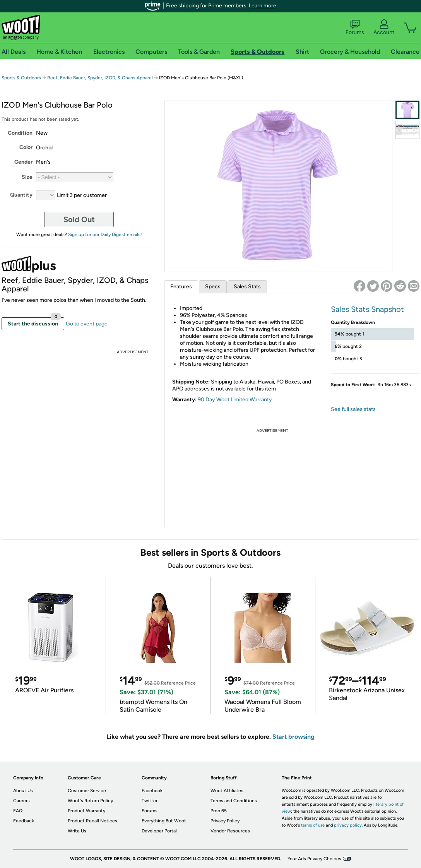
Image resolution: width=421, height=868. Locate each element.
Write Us (77, 831)
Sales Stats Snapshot (367, 309)
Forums (355, 27)
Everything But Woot (164, 821)
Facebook (152, 791)
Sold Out (79, 219)
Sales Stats (247, 287)
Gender (23, 162)
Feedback (24, 821)
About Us (23, 791)
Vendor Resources (230, 831)
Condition (20, 133)
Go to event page (87, 324)
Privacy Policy (225, 821)
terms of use (313, 825)
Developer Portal (159, 831)
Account (384, 27)
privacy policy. (348, 825)
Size (27, 177)
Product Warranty (86, 811)
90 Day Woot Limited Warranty (235, 400)
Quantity (21, 195)
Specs (213, 287)
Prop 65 (219, 811)
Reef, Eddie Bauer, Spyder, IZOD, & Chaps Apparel (100, 78)
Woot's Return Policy (90, 801)
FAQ (18, 811)
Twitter (150, 801)
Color (26, 147)
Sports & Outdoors (21, 78)
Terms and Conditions (234, 801)
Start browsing (294, 737)
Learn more (263, 6)
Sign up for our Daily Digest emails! (105, 235)
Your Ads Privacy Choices (314, 859)
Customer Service (87, 791)
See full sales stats (353, 409)
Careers (21, 801)
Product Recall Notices (92, 821)
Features (181, 287)
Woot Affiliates (227, 791)
